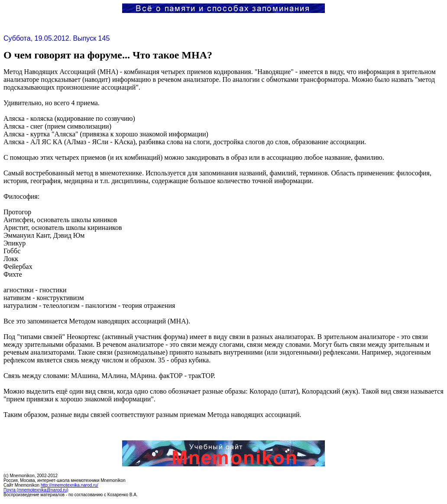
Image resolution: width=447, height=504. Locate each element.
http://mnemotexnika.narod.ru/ (70, 485)
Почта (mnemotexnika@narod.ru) (36, 490)
